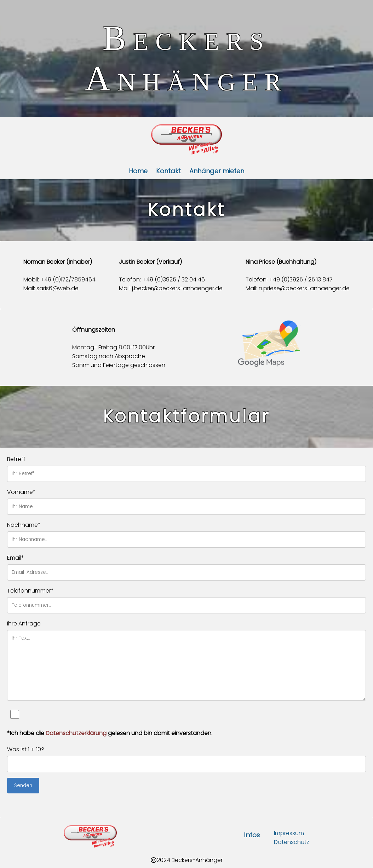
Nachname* (24, 525)
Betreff (16, 459)
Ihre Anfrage (24, 624)
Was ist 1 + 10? (26, 749)
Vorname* (21, 492)
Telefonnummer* (30, 591)
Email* (16, 558)
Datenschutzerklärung (76, 733)
